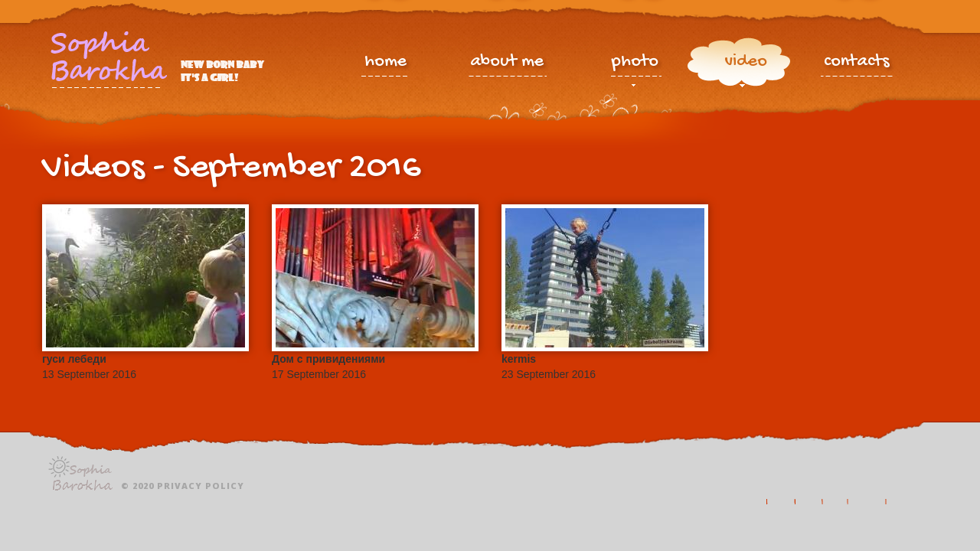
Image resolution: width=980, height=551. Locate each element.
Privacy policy (201, 486)
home (385, 63)
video (746, 65)
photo (635, 65)
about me (507, 63)
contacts (857, 63)
